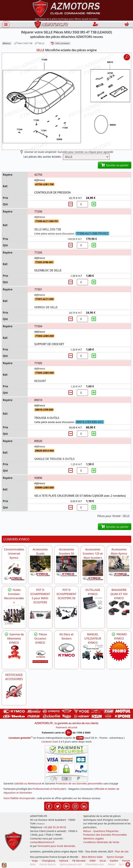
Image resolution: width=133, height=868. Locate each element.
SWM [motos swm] (92, 861)
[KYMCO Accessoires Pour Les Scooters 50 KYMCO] (66, 566)
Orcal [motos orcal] (103, 861)
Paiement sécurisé (66, 727)
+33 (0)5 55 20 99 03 (55, 827)
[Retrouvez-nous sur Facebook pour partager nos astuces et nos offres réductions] (49, 806)
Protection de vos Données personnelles (79, 783)
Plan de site (122, 851)
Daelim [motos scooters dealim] (114, 861)
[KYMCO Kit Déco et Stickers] (66, 651)
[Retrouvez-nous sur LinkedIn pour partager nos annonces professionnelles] (84, 806)
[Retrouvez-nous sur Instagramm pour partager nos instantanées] (75, 806)
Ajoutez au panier (115, 165)
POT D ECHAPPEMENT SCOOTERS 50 (66, 594)
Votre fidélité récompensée (19, 798)
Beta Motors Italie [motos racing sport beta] (92, 857)
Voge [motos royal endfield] (35, 861)
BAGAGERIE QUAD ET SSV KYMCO (119, 594)
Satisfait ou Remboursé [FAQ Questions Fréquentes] (28, 783)
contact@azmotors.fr (42, 842)
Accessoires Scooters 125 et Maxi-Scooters (93, 554)
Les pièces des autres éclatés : (43, 157)
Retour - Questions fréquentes (101, 831)
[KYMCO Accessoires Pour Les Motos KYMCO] (119, 566)
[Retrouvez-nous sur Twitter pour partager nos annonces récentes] (58, 806)
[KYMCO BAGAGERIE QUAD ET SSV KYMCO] (119, 608)
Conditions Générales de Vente (101, 842)
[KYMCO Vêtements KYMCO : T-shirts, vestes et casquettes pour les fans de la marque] (14, 653)
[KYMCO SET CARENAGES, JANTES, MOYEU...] (119, 651)
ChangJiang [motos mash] (48, 861)
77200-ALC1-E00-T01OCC (92, 233)
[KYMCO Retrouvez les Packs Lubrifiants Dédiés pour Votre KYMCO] (14, 615)
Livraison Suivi (50, 742)
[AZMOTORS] (14, 691)
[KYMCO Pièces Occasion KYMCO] (40, 655)
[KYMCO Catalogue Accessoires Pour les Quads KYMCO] (40, 566)
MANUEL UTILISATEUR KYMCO (93, 638)
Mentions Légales (94, 838)
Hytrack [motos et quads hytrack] (64, 861)
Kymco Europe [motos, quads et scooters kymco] (115, 857)
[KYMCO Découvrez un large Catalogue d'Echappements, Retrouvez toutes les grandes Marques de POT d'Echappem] (66, 611)
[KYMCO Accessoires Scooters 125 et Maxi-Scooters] (93, 570)
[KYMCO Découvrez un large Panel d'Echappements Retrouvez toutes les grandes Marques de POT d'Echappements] (40, 615)
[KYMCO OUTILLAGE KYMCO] (93, 603)
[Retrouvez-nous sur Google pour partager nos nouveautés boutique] (66, 806)
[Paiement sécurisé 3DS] (66, 763)
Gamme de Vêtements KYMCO (14, 638)
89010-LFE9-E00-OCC (90, 422)
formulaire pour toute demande (56, 846)
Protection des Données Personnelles (105, 835)
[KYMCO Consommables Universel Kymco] (14, 570)
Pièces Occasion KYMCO (40, 638)
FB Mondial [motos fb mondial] (79, 861)
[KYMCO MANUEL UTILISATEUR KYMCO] (93, 653)
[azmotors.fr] (51, 24)
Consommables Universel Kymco (14, 554)
